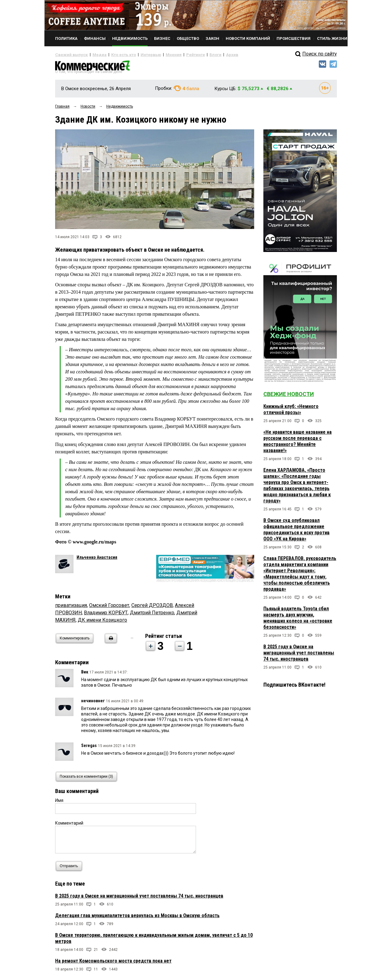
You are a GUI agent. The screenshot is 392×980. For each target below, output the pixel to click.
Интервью (138, 55)
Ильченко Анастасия (97, 560)
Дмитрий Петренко (152, 615)
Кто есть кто (114, 55)
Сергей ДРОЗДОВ (152, 608)
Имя (59, 803)
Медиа (93, 55)
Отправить (70, 869)
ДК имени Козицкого (102, 622)
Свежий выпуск (69, 55)
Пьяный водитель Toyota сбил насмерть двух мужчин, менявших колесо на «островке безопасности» (298, 620)
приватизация (71, 608)
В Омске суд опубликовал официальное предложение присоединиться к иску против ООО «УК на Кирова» (296, 532)
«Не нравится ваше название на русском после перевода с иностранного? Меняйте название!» (298, 444)
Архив (210, 55)
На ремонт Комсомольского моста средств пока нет (113, 963)
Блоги (195, 55)
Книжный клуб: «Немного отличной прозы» (291, 412)
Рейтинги (177, 55)
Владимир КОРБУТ (106, 615)
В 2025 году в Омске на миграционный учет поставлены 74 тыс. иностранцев (139, 898)
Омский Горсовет (109, 608)
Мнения (158, 55)
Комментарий (69, 826)
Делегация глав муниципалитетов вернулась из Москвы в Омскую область (137, 918)
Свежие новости (289, 397)
